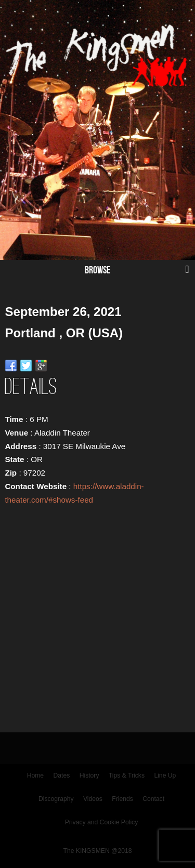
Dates (62, 775)
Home (35, 775)
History (89, 775)
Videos (93, 799)
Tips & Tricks (127, 775)
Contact (153, 799)
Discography (56, 799)
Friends (122, 799)
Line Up (165, 775)
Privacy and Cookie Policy (102, 822)
